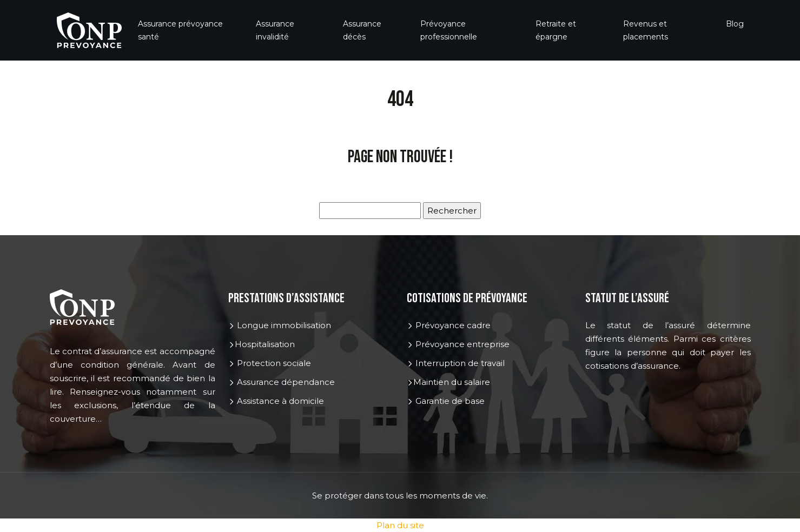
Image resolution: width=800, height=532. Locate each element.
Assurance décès (362, 30)
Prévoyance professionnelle (449, 30)
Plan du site (400, 525)
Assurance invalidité (275, 30)
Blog (735, 24)
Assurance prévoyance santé (180, 30)
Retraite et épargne (556, 30)
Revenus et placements (646, 30)
